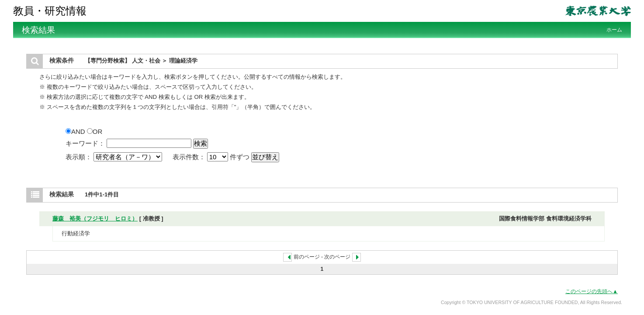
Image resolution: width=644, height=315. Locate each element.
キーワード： (85, 143)
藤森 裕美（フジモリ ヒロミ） (95, 219)
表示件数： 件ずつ (212, 157)
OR (95, 131)
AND (76, 131)
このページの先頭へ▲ (592, 291)
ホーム (614, 30)
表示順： (115, 157)
